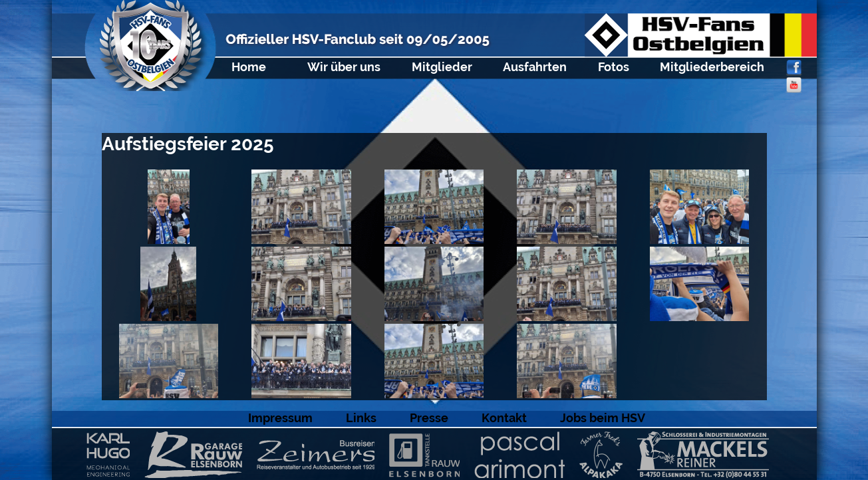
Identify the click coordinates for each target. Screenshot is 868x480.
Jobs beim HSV (603, 418)
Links (361, 418)
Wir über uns (344, 67)
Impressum (280, 418)
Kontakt (504, 418)
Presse (429, 418)
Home (249, 67)
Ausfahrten (535, 67)
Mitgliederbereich (712, 67)
